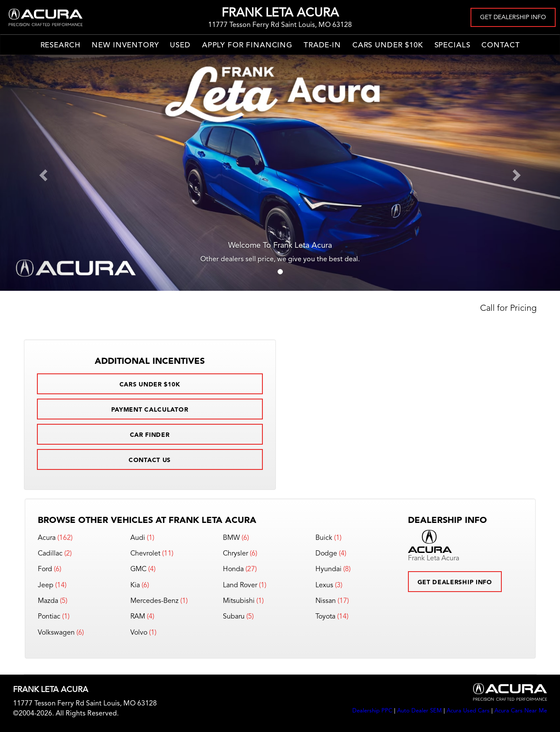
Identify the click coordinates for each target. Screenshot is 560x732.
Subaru (234, 617)
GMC (138, 569)
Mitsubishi (239, 601)
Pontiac (49, 617)
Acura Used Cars (468, 711)
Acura (47, 538)
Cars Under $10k (388, 45)
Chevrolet (145, 554)
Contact (500, 45)
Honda (233, 569)
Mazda (48, 601)
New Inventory (125, 45)
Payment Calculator (150, 410)
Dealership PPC (372, 711)
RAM (138, 617)
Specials (452, 45)
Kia (135, 586)
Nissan (326, 601)
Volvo (139, 633)
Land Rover (240, 586)
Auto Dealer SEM (419, 711)
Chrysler (235, 554)
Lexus (324, 586)
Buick (324, 538)
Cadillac (50, 554)
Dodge (326, 554)
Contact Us (150, 460)
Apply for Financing (247, 45)
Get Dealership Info (513, 17)
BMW (231, 538)
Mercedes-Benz (154, 601)
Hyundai (328, 569)
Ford (45, 569)
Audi (138, 538)
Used (180, 45)
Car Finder (150, 435)
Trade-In (322, 45)
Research (61, 45)
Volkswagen (56, 633)
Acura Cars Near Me (521, 711)
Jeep (46, 586)
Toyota (325, 617)
